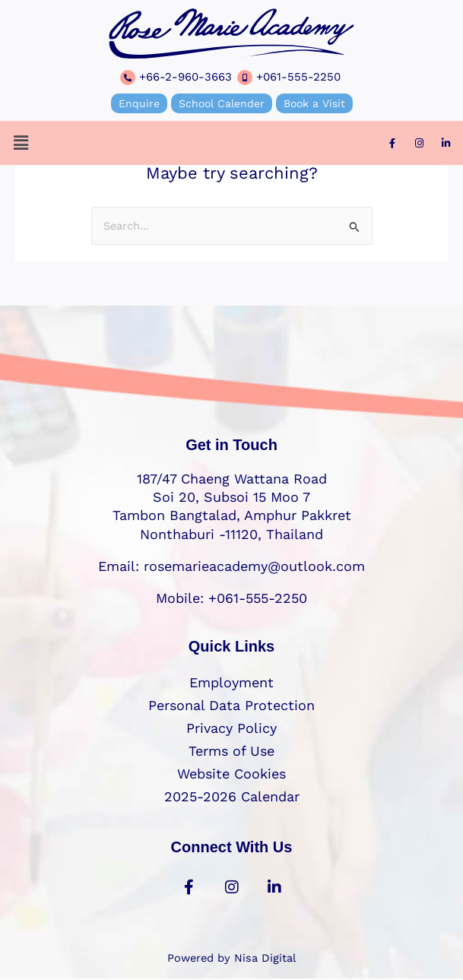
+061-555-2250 (298, 77)
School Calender (222, 103)
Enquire (139, 103)
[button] (21, 143)
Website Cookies (231, 774)
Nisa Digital (265, 958)
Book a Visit (314, 103)
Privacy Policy (231, 728)
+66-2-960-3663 (186, 77)
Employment (231, 682)
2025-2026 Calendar (232, 796)
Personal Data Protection (231, 705)
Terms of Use (231, 751)
